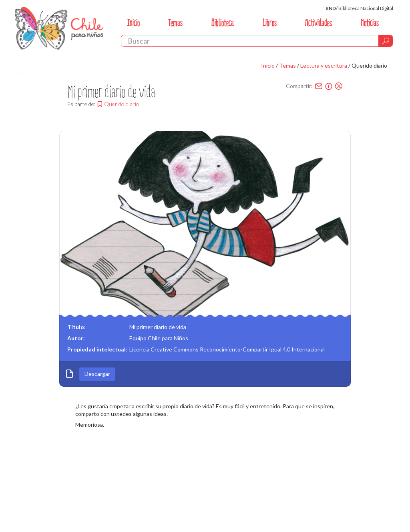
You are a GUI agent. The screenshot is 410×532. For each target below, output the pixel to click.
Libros (270, 23)
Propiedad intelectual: (97, 349)
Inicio (134, 23)
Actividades (319, 23)
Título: (76, 327)
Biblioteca (223, 23)
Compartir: (299, 86)
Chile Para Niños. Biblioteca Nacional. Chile (59, 28)
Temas (175, 23)
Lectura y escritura (324, 65)
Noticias (370, 23)
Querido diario (369, 65)
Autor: (76, 338)
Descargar (97, 374)
